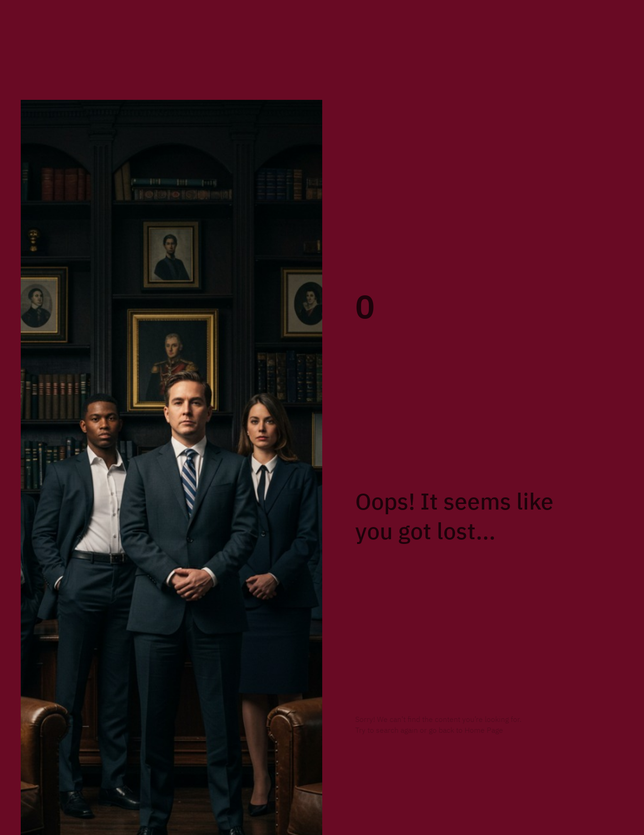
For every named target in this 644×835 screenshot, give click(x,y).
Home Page (484, 730)
